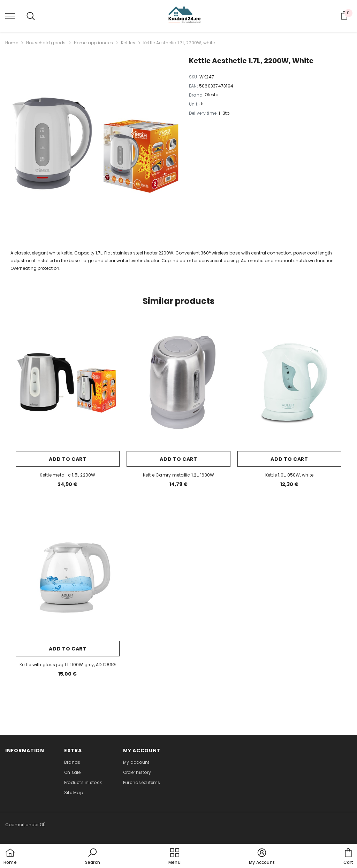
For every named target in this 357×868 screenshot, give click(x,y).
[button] (93, 857)
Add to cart (68, 459)
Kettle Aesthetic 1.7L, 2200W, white (179, 43)
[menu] (10, 16)
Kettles (128, 43)
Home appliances (94, 43)
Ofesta (212, 95)
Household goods (46, 43)
